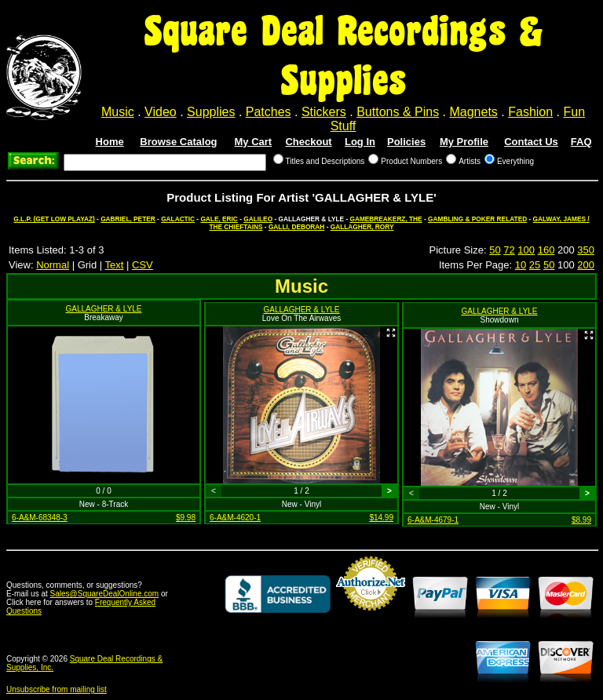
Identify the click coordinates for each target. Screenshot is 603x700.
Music (118, 112)
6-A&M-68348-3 (40, 518)
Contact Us (531, 142)
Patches (269, 112)
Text (115, 265)
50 (495, 250)
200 (586, 265)
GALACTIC (178, 219)
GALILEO (258, 219)
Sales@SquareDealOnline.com (105, 594)
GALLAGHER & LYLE (103, 309)
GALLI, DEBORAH (296, 227)
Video (161, 112)
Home (110, 142)
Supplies (211, 112)
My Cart (254, 142)
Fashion (530, 112)
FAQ (581, 142)
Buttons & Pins (398, 112)
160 (546, 250)
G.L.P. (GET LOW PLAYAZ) (54, 219)
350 (586, 250)
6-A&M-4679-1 (433, 520)
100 (526, 250)
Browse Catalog (178, 142)
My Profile (464, 142)
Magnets (473, 112)
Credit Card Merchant (371, 617)
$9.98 (186, 518)
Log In (360, 142)
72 (509, 250)
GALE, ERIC (219, 219)
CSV (143, 265)
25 (535, 265)
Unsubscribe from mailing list (57, 689)
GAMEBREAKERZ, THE (386, 219)
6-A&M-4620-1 (235, 518)
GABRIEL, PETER (128, 219)
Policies (406, 142)
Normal (53, 265)
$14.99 (381, 518)
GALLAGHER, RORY (362, 227)
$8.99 (581, 520)
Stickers (324, 112)
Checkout (308, 142)
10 (521, 265)
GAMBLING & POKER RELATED (477, 219)
